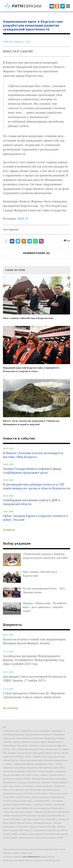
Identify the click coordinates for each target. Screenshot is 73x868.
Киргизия (13, 230)
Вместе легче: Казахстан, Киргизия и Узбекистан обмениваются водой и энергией (36, 402)
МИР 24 (23, 219)
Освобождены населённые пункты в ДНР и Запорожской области (32, 502)
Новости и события (18, 51)
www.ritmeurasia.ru (31, 857)
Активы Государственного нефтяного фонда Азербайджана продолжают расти (32, 471)
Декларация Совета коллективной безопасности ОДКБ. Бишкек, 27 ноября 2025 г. (35, 678)
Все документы (11, 708)
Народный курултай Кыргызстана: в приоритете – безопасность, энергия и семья (36, 349)
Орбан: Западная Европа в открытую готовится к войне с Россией (35, 518)
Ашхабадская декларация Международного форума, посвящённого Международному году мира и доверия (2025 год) (34, 660)
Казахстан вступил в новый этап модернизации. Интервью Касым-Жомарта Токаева (35, 641)
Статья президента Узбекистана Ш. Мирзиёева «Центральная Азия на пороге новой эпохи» (34, 695)
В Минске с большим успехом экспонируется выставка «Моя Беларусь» (33, 455)
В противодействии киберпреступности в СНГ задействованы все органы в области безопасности (36, 486)
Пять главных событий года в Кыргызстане (36, 298)
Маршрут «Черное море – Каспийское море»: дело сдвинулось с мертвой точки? (45, 607)
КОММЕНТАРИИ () (36, 253)
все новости (9, 529)
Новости (20, 42)
